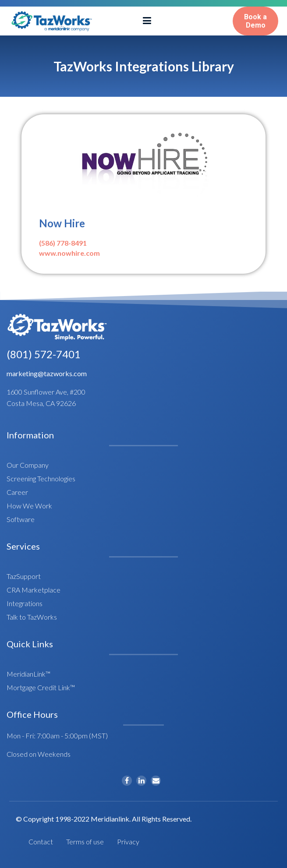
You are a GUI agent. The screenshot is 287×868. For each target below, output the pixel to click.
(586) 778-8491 (63, 243)
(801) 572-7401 (44, 354)
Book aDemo (255, 21)
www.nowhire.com (69, 253)
